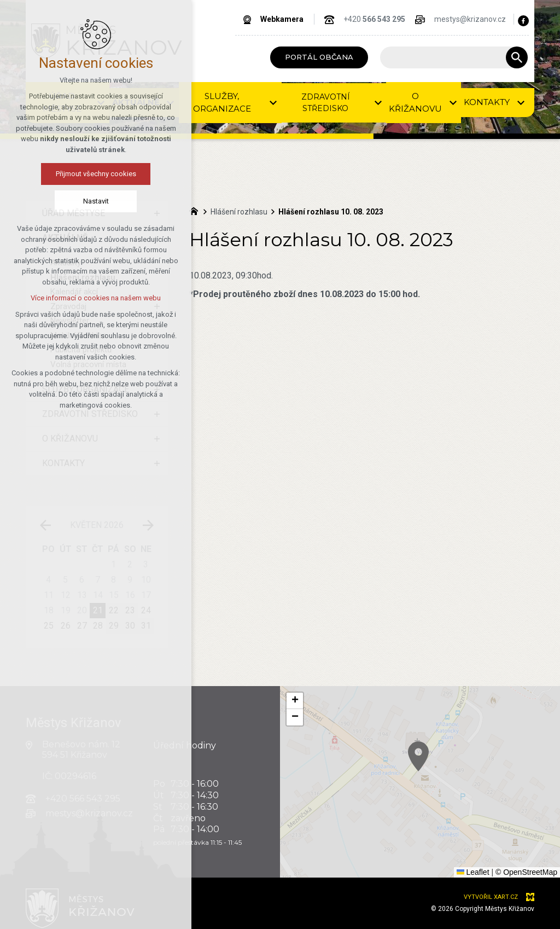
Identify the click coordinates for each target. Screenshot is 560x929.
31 (146, 626)
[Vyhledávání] (517, 57)
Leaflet (473, 872)
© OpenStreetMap (526, 872)
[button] (441, 770)
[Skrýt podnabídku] (157, 238)
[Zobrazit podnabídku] (171, 103)
